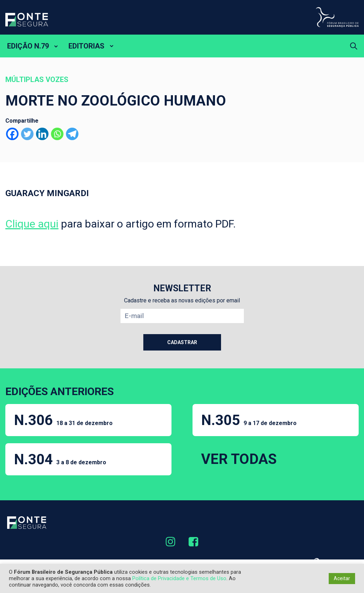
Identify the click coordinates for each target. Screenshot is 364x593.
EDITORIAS (86, 46)
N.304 (60, 459)
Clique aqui (32, 224)
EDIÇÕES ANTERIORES (60, 391)
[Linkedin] (42, 134)
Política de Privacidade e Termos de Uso (179, 578)
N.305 (249, 420)
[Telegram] (72, 134)
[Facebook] (12, 134)
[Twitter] (27, 134)
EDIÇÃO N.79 (28, 46)
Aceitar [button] (342, 578)
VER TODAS (239, 459)
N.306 (63, 420)
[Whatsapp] (57, 134)
